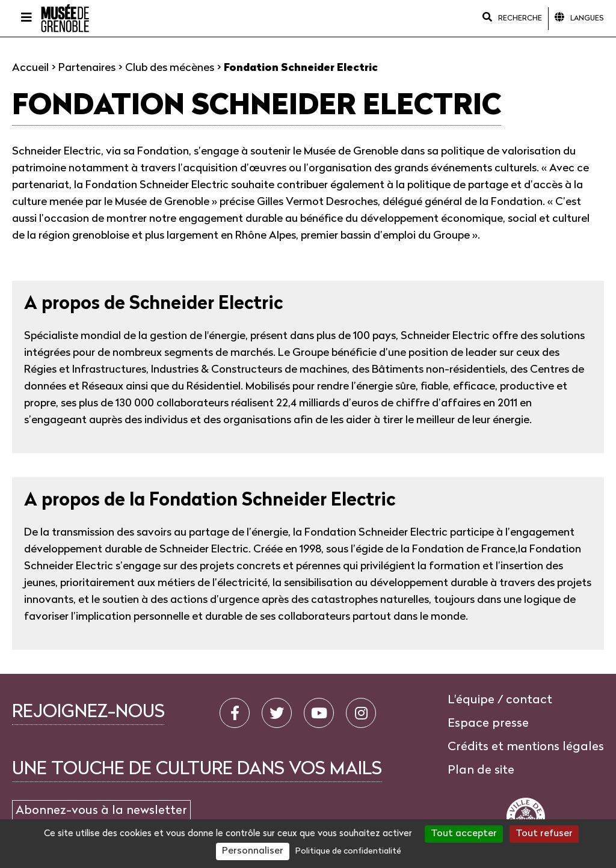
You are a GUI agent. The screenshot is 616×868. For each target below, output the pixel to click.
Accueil (30, 68)
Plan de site (481, 771)
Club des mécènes (170, 68)
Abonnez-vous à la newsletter (101, 811)
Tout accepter (464, 834)
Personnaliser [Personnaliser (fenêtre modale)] (253, 851)
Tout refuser (544, 834)
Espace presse (488, 724)
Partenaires (87, 68)
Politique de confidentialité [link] (348, 851)
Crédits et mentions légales (526, 747)
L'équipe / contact (500, 700)
